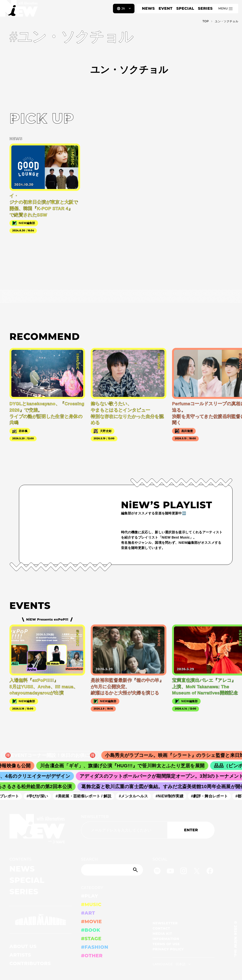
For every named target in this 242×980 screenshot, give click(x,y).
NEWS (148, 8)
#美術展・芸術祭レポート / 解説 (87, 796)
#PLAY (90, 896)
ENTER (191, 830)
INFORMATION (166, 939)
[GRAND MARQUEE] (41, 920)
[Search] (112, 870)
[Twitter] (197, 872)
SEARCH (89, 859)
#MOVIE (91, 922)
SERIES (205, 8)
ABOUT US (23, 946)
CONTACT (161, 928)
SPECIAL (185, 8)
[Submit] (136, 870)
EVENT (166, 8)
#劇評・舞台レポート (213, 796)
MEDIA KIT (162, 934)
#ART (88, 913)
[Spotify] (157, 872)
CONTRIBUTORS (30, 963)
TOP (206, 21)
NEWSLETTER (95, 817)
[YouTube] (170, 872)
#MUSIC (91, 904)
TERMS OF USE (166, 944)
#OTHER (92, 956)
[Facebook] (210, 872)
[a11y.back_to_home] (19, 10)
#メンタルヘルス (137, 796)
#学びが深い (41, 796)
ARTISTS (20, 955)
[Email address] (124, 830)
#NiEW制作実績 (173, 796)
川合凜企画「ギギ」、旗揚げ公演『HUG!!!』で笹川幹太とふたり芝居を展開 (127, 766)
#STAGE (91, 939)
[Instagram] (184, 872)
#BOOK (91, 930)
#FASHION (95, 947)
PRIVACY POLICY (168, 949)
